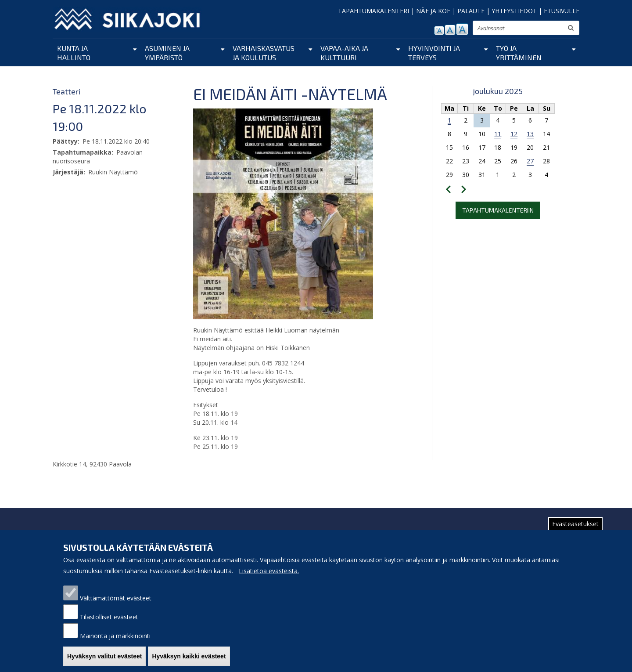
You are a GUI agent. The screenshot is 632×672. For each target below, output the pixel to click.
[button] (283, 213)
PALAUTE (471, 11)
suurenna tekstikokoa (462, 29)
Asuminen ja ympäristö (167, 53)
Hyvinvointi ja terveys (434, 53)
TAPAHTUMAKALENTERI (373, 11)
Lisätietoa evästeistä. (269, 579)
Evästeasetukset (575, 532)
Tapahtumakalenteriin (498, 210)
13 (530, 134)
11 (498, 134)
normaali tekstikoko (450, 30)
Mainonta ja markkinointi (115, 644)
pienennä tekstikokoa (439, 31)
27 (530, 161)
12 (514, 134)
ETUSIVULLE (562, 11)
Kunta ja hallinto (74, 53)
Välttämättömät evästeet (116, 606)
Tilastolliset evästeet (109, 625)
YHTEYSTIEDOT (514, 11)
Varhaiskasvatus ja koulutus (264, 53)
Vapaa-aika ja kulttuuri (344, 53)
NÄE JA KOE (433, 11)
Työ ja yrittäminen (519, 53)
